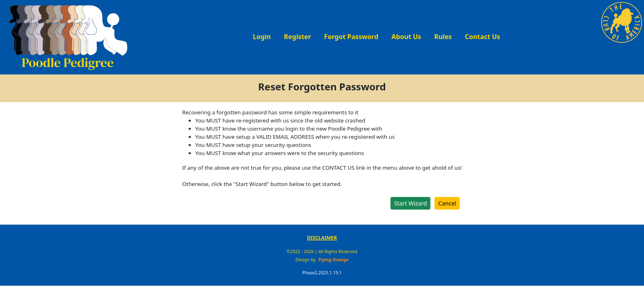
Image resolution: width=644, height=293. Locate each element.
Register (297, 37)
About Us (406, 37)
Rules (443, 37)
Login (262, 37)
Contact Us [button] (482, 37)
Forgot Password (351, 37)
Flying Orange (333, 260)
